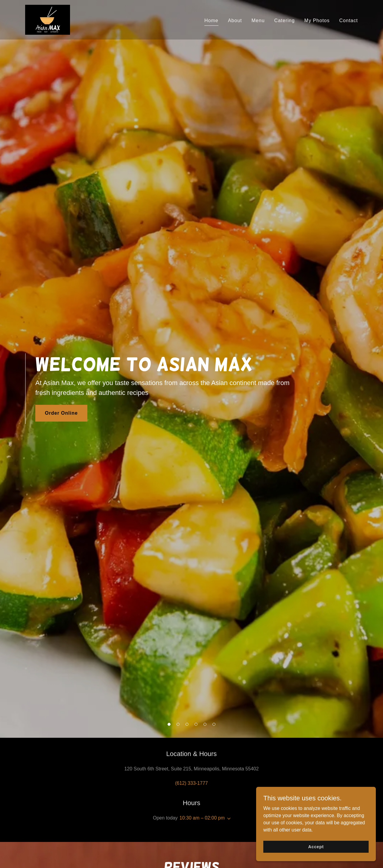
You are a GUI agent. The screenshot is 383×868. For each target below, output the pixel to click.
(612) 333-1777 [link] (191, 783)
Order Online (61, 413)
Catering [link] (285, 21)
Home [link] (211, 21)
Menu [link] (258, 21)
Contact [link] (349, 21)
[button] (228, 819)
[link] (48, 19)
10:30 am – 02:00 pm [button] (202, 818)
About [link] (235, 21)
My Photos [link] (317, 21)
